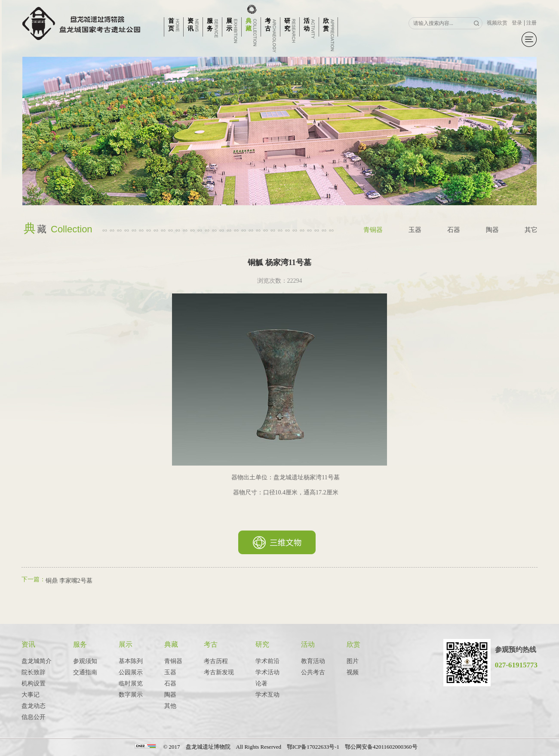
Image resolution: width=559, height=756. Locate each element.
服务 (80, 644)
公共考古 (313, 672)
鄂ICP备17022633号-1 (313, 747)
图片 (353, 661)
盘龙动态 (34, 706)
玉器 (415, 230)
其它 (531, 230)
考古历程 (216, 661)
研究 (262, 644)
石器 (454, 230)
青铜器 (373, 230)
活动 (308, 644)
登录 (517, 23)
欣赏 (353, 644)
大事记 (31, 695)
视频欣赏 (497, 23)
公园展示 (131, 672)
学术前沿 (267, 661)
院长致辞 (34, 672)
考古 (211, 644)
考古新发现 (219, 672)
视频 (353, 672)
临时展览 (131, 683)
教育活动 (313, 661)
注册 (531, 23)
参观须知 (85, 661)
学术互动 (267, 695)
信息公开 (34, 717)
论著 (261, 683)
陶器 (492, 230)
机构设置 (34, 683)
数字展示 (131, 695)
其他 (170, 706)
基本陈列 (131, 661)
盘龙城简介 (37, 661)
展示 (126, 644)
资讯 (28, 644)
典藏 (171, 644)
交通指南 (85, 672)
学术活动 (267, 672)
